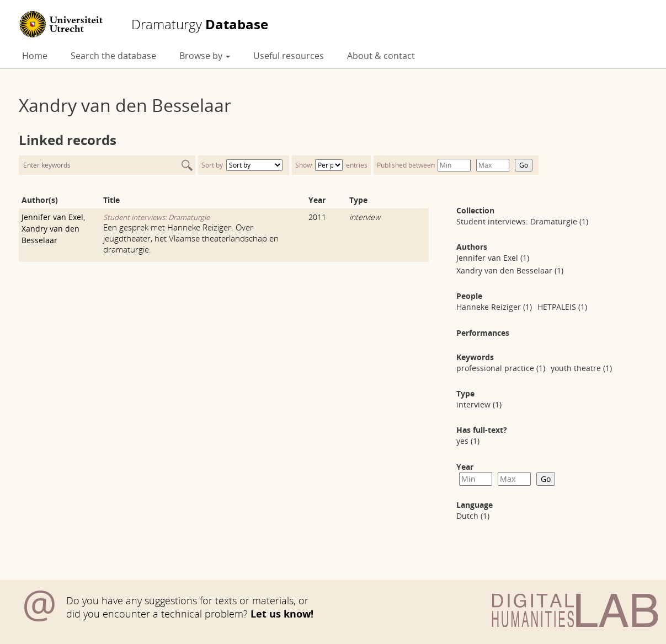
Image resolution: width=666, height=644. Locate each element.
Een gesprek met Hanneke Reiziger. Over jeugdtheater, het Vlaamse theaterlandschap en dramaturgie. (191, 238)
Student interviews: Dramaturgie (156, 217)
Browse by (205, 56)
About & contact (381, 56)
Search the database (113, 56)
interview (365, 217)
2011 (317, 217)
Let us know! (282, 614)
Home (35, 56)
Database (200, 24)
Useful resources (289, 56)
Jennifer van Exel (52, 217)
